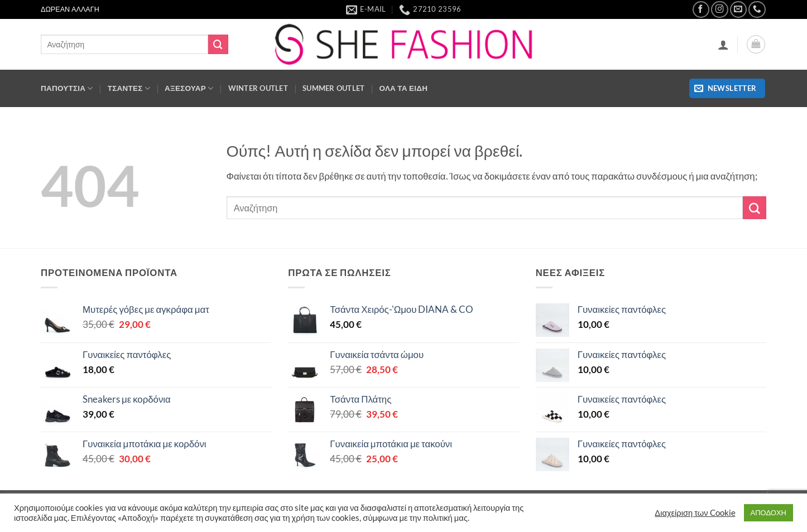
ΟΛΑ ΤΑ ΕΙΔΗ (404, 88)
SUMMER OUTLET (334, 88)
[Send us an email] (739, 10)
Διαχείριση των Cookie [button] (695, 513)
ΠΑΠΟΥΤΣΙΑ (67, 88)
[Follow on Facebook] (701, 10)
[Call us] (757, 10)
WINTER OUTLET (258, 88)
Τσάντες (129, 88)
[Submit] (218, 44)
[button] (723, 45)
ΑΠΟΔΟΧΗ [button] (768, 512)
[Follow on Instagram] (720, 10)
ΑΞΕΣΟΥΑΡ (189, 88)
